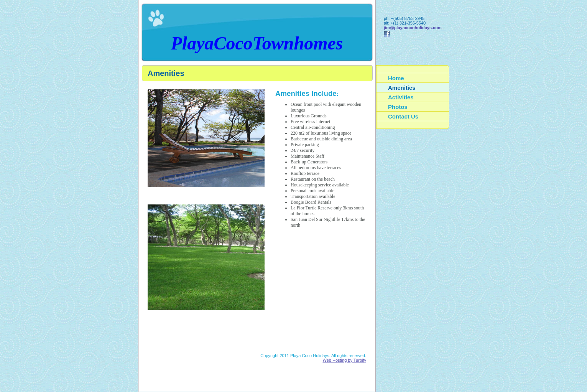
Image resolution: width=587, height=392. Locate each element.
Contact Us (403, 116)
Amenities (402, 88)
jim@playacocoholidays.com (413, 28)
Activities (401, 97)
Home (396, 78)
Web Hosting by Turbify (344, 360)
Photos (398, 107)
